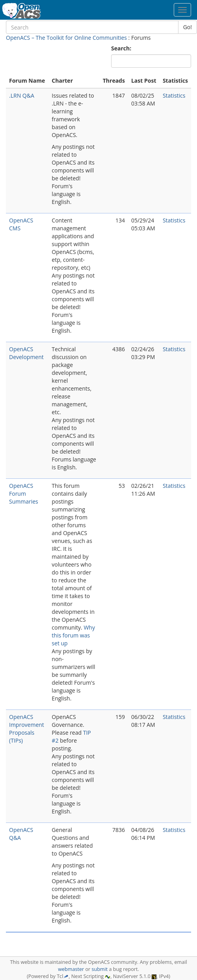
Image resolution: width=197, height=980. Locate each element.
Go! (188, 27)
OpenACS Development (26, 353)
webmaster (71, 969)
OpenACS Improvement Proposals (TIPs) (27, 729)
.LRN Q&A (22, 95)
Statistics (174, 95)
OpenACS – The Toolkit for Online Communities (66, 38)
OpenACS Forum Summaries (24, 494)
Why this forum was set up (73, 635)
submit (99, 969)
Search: (122, 48)
